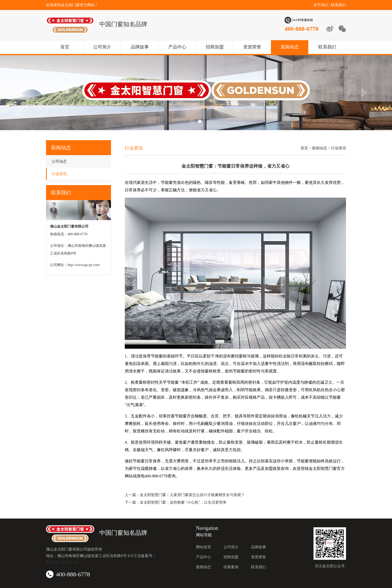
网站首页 (203, 547)
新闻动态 (290, 47)
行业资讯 (59, 174)
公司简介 (102, 47)
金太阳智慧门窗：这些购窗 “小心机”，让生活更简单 (183, 502)
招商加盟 (215, 47)
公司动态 (59, 161)
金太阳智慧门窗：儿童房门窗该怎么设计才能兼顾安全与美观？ (192, 495)
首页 (65, 47)
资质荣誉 (252, 47)
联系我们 (338, 5)
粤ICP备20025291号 (62, 562)
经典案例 (231, 567)
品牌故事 (140, 47)
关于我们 (321, 5)
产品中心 (177, 47)
